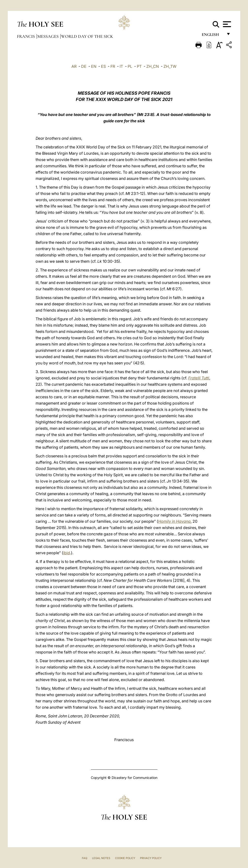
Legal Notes (101, 858)
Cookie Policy (125, 858)
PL (130, 66)
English (213, 36)
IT (121, 66)
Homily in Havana (174, 521)
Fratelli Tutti (199, 378)
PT (139, 66)
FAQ (85, 858)
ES (103, 66)
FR (113, 66)
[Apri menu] (226, 24)
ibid (67, 553)
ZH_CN (153, 66)
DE (84, 66)
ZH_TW (170, 66)
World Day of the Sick (87, 36)
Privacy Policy (151, 858)
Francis (26, 36)
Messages (48, 36)
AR (74, 66)
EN (94, 66)
